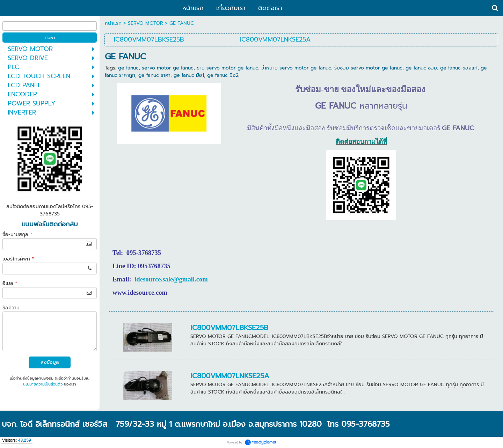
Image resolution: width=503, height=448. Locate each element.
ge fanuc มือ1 (189, 75)
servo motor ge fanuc (168, 68)
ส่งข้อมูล (50, 362)
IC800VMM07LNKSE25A (230, 376)
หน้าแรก (113, 23)
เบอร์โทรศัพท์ (18, 259)
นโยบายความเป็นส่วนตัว (43, 384)
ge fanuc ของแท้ (459, 68)
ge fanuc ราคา (154, 75)
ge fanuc (128, 68)
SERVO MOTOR (145, 23)
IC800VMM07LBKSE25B (229, 328)
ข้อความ (11, 308)
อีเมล (10, 283)
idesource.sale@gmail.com (171, 279)
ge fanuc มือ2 (223, 75)
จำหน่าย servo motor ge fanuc (296, 68)
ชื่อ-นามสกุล (17, 234)
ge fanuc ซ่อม (421, 68)
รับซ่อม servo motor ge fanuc (368, 68)
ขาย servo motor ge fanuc (227, 68)
